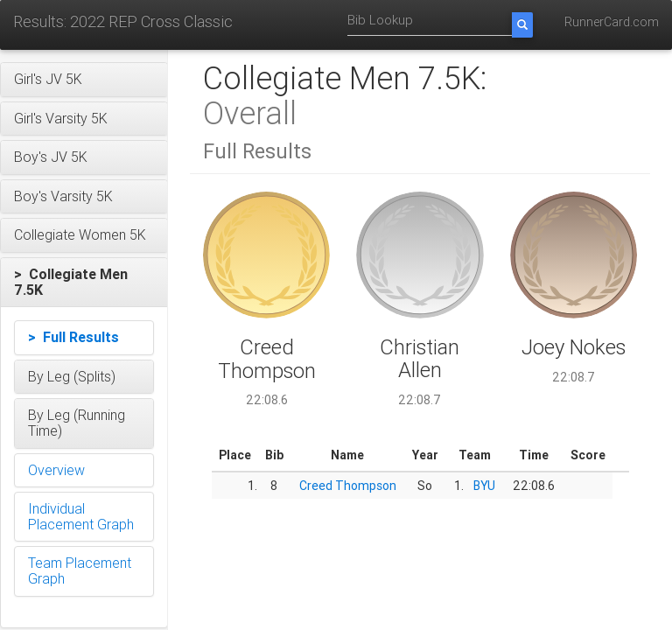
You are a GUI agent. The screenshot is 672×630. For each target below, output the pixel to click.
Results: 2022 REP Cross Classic (123, 21)
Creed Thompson (348, 486)
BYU (484, 486)
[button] (84, 80)
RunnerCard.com (612, 22)
